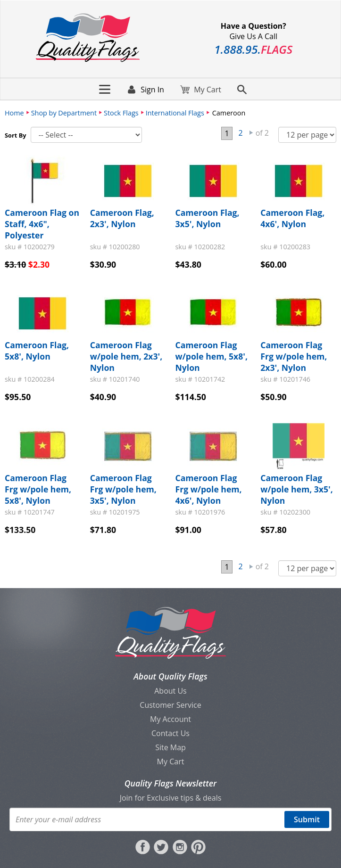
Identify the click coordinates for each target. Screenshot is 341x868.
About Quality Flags (170, 676)
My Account (170, 719)
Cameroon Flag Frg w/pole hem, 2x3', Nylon (294, 356)
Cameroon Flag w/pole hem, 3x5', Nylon (297, 489)
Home (14, 113)
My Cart (171, 762)
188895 (253, 49)
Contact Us (170, 733)
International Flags (175, 113)
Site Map (170, 747)
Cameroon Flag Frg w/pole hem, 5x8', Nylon (38, 489)
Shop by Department (64, 113)
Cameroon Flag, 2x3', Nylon (122, 218)
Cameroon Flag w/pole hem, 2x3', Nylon (126, 356)
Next (251, 133)
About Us (170, 691)
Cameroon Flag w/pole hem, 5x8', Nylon (212, 356)
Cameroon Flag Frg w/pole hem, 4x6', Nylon (209, 489)
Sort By (16, 135)
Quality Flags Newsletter (170, 783)
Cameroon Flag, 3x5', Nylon (208, 218)
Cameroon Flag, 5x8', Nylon (37, 351)
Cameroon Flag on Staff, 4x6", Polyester (42, 224)
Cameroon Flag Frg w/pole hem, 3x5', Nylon (123, 489)
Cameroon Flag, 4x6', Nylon (292, 218)
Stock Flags (121, 113)
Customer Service (170, 705)
